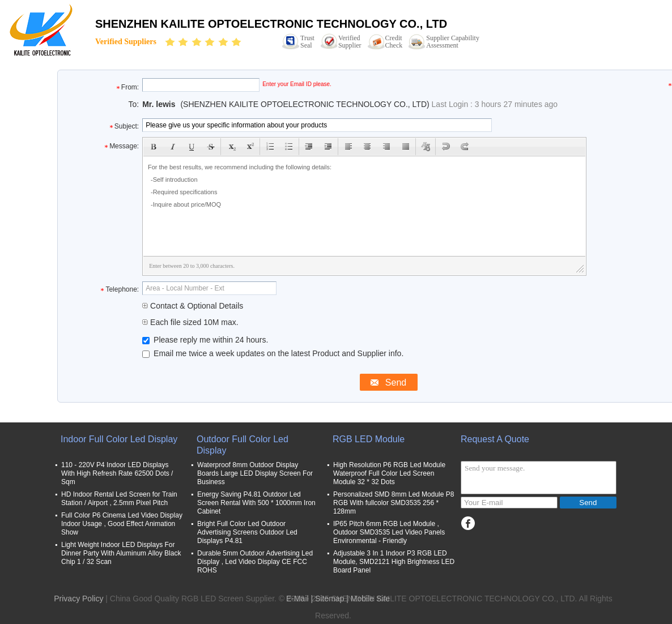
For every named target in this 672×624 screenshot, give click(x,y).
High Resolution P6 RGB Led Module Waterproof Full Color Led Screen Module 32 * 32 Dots (389, 473)
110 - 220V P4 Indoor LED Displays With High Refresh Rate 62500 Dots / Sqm (117, 473)
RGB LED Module (369, 439)
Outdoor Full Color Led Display (243, 445)
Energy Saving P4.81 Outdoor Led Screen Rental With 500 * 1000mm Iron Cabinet (256, 503)
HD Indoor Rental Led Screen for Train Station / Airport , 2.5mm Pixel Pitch (119, 499)
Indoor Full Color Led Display (119, 439)
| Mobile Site (368, 599)
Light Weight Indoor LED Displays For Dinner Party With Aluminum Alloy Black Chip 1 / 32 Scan (121, 553)
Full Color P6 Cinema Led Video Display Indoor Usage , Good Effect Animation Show (122, 524)
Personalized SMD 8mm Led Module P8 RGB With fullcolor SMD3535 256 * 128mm (394, 503)
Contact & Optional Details (193, 306)
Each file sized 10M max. (190, 322)
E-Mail (297, 599)
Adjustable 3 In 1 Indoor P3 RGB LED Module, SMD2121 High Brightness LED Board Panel (394, 562)
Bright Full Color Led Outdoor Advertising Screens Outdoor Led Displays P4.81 (247, 532)
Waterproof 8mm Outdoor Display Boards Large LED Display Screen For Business (255, 473)
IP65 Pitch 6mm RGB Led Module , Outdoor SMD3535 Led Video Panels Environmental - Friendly (389, 532)
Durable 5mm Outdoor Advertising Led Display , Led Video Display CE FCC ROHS (255, 562)
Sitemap (329, 599)
